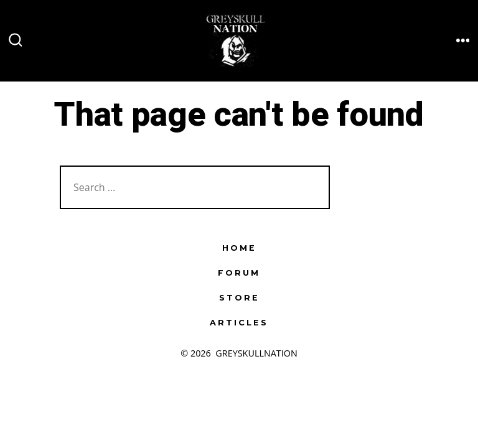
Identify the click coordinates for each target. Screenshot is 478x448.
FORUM (239, 273)
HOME (239, 248)
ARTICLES (239, 323)
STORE (239, 298)
